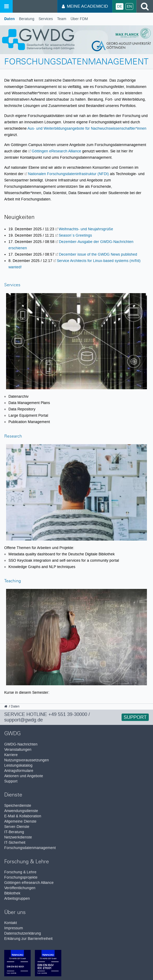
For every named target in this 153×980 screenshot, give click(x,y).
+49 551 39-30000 (68, 714)
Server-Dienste (17, 827)
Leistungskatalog (18, 765)
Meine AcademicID (85, 6)
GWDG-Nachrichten (21, 744)
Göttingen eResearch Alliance (56, 151)
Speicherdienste (18, 806)
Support (135, 717)
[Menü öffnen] (6, 6)
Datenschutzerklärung (23, 933)
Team (62, 19)
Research (13, 437)
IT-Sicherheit (15, 843)
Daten (10, 19)
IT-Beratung (14, 832)
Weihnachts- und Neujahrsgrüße (86, 229)
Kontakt (11, 923)
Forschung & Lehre (20, 872)
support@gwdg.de (24, 720)
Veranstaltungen (18, 750)
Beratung (27, 19)
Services (46, 19)
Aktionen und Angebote (24, 776)
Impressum (14, 928)
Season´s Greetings (75, 235)
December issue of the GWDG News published (98, 254)
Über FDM (79, 19)
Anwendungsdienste (21, 811)
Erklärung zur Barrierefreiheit (28, 939)
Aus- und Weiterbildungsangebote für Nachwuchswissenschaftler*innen (87, 128)
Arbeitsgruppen (17, 899)
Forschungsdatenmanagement (30, 848)
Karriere (11, 755)
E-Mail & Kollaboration (23, 816)
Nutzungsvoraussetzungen (27, 760)
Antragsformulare (19, 771)
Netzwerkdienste (18, 837)
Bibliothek (12, 893)
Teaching (13, 581)
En (129, 6)
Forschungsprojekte (21, 877)
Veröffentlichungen (20, 888)
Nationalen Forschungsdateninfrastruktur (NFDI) (68, 174)
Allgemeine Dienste (20, 821)
